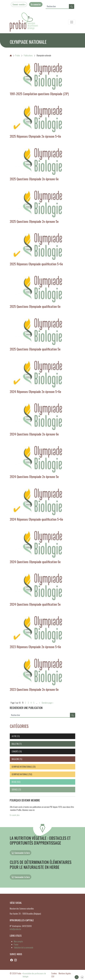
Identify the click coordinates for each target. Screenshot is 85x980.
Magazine (15, 759)
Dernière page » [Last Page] (48, 703)
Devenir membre (19, 4)
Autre (14, 736)
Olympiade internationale (22, 767)
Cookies (54, 973)
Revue (14, 782)
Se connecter (36, 4)
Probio (15, 55)
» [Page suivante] (40, 703)
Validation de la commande (24, 948)
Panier (16, 944)
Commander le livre (21, 853)
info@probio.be (15, 929)
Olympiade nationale (20, 774)
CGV (53, 976)
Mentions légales (65, 973)
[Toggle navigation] (72, 22)
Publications (28, 55)
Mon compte (18, 941)
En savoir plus (15, 815)
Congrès (15, 751)
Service (15, 790)
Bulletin (15, 744)
